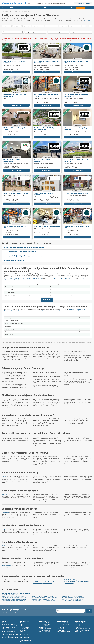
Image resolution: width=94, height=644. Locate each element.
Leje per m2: (7, 69)
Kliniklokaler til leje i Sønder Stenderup (42, 599)
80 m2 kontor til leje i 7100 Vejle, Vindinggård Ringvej (44, 129)
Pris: (35, 68)
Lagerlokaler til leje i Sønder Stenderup (73, 596)
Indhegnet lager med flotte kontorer (44, 164)
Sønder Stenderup (26, 12)
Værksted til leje (61, 630)
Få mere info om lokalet (16, 72)
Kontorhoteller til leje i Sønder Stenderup (73, 598)
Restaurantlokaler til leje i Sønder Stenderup (14, 599)
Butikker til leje (60, 627)
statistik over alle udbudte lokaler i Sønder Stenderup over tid (25, 278)
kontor (5, 476)
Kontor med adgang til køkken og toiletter (76, 132)
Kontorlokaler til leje (80, 627)
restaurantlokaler (6, 565)
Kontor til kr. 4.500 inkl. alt (41, 132)
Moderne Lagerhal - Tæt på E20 (12, 230)
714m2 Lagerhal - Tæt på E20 (42, 229)
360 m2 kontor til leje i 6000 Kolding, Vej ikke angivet (46, 62)
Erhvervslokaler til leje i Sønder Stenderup (13, 601)
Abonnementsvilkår (25, 627)
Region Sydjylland (15, 12)
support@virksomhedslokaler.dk (10, 626)
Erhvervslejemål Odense (44, 630)
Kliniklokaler (5, 546)
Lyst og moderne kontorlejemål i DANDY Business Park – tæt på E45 (22, 164)
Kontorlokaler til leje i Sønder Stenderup (13, 596)
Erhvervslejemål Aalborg (44, 624)
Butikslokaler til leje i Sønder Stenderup (43, 596)
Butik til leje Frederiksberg (45, 629)
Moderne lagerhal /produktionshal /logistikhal (46, 98)
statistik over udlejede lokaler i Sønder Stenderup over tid (72, 311)
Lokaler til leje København (81, 623)
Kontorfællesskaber (51, 26)
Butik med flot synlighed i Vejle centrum (75, 195)
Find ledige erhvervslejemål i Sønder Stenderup (71, 342)
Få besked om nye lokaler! (84, 3)
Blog (21, 633)
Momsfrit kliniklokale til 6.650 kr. (12, 132)
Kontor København (61, 629)
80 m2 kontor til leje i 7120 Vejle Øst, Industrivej (76, 129)
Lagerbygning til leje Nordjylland (65, 623)
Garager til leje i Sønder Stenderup (71, 601)
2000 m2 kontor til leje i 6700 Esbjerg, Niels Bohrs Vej (76, 95)
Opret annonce (80, 8)
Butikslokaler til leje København (82, 629)
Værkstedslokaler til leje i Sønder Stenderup (14, 598)
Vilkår (22, 626)
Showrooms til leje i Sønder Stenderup (72, 599)
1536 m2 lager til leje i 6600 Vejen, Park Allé (15, 227)
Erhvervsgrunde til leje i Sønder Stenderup (43, 601)
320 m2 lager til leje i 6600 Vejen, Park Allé (76, 62)
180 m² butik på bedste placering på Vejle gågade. (48, 197)
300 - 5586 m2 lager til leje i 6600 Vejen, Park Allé (46, 95)
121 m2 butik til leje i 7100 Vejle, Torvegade (16, 193)
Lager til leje (60, 626)
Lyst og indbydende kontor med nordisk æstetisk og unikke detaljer (52, 65)
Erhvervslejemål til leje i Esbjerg (11, 602)
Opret (73, 8)
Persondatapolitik (24, 629)
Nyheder (22, 632)
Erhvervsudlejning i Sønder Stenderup (43, 342)
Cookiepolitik (23, 630)
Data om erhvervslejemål (51, 8)
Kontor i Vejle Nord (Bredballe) (12, 65)
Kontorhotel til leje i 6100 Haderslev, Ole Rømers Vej (77, 160)
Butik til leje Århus (43, 627)
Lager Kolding (78, 626)
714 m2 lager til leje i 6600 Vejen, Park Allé (47, 226)
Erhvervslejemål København (63, 624)
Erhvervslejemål (6, 12)
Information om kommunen (10, 595)
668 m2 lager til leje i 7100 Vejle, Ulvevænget (44, 160)
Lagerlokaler (27, 26)
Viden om (40, 8)
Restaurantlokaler (75, 26)
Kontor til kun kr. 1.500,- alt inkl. (73, 164)
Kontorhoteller (64, 26)
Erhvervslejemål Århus (44, 626)
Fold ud (46, 299)
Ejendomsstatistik (24, 639)
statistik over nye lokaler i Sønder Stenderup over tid (61, 278)
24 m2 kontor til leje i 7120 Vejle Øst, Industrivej (15, 62)
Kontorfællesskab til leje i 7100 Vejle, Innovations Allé (15, 95)
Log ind (90, 8)
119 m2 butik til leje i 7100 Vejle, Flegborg (77, 193)
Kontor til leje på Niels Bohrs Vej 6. (74, 98)
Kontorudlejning (61, 633)
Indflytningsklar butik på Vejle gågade (14, 195)
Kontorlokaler (7, 26)
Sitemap (22, 642)
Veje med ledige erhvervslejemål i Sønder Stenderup (16, 593)
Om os (22, 623)
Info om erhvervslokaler (26, 640)
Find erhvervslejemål (24, 8)
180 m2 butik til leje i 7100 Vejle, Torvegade (44, 194)
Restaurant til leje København (64, 632)
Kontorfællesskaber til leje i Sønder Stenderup (44, 598)
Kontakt (22, 624)
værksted (6, 529)
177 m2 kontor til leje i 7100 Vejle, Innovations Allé (13, 160)
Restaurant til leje (79, 624)
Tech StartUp (7, 98)
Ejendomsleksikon (24, 637)
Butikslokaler (17, 26)
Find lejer (33, 8)
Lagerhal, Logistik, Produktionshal (74, 65)
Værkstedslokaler (38, 26)
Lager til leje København (44, 632)
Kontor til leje (78, 632)
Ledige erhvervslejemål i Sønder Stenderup (16, 342)
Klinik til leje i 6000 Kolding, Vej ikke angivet (15, 129)
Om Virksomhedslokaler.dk (9, 8)
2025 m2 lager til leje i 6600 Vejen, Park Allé (77, 227)
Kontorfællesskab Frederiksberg (83, 630)
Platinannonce (17, 59)
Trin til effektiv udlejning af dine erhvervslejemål (77, 580)
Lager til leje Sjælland (44, 623)
